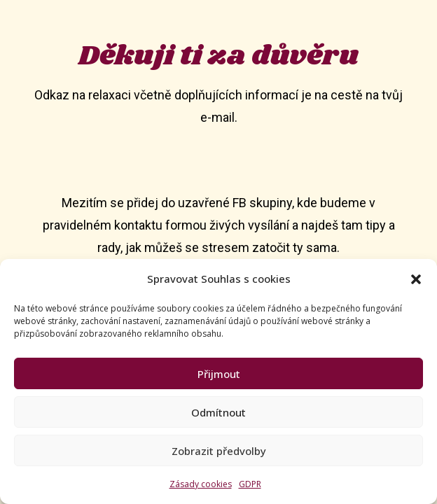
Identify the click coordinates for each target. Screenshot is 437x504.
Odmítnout (218, 412)
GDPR (250, 484)
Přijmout (219, 374)
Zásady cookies (201, 484)
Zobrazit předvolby (219, 451)
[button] (416, 279)
